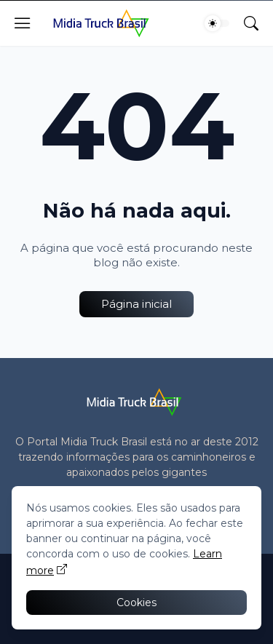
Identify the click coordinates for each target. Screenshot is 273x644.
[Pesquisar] (251, 23)
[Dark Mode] (217, 23)
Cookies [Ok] (136, 603)
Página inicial (136, 304)
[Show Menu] (23, 23)
